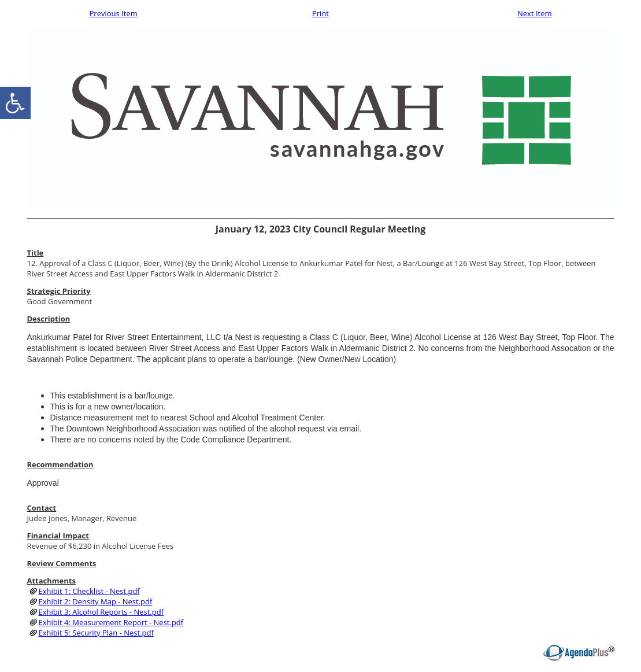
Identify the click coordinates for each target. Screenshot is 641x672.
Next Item (535, 13)
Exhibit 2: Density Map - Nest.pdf (96, 601)
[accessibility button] (15, 103)
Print (320, 13)
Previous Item (114, 13)
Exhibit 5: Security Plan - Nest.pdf (96, 633)
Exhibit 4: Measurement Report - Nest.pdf (111, 622)
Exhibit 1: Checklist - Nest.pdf (89, 591)
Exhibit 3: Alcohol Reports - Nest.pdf (101, 612)
